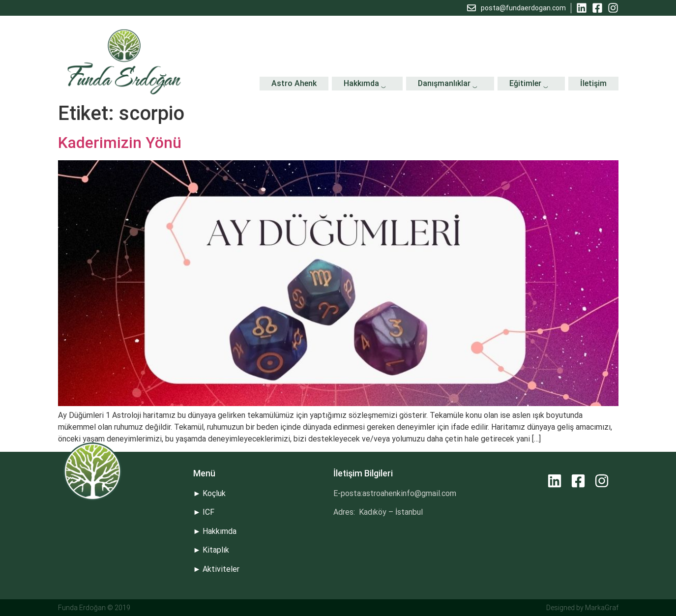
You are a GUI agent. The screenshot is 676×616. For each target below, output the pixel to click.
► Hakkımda (215, 531)
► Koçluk (210, 493)
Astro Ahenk (294, 83)
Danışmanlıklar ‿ (450, 84)
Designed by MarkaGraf (582, 608)
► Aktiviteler (217, 569)
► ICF (204, 512)
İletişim (593, 83)
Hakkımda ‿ (367, 84)
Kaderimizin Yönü (120, 143)
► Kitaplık (211, 550)
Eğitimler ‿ (531, 84)
